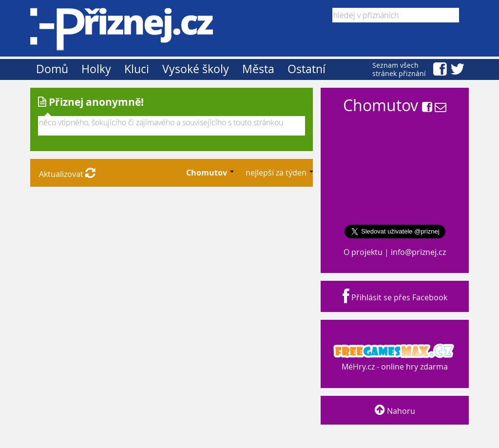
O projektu (363, 252)
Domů (52, 69)
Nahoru (395, 411)
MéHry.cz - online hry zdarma (394, 358)
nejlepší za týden (277, 173)
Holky (96, 69)
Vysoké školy (196, 69)
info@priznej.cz (418, 252)
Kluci (137, 69)
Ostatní (307, 69)
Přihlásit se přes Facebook (395, 297)
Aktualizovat (67, 174)
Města (258, 69)
